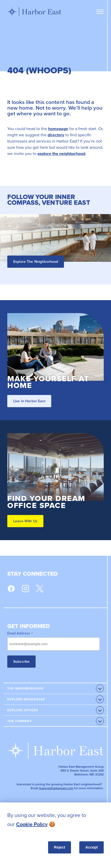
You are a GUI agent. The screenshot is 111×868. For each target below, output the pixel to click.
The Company (20, 721)
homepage (58, 129)
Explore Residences (26, 699)
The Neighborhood (25, 688)
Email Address (20, 633)
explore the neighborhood (61, 154)
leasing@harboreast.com (56, 788)
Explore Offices (23, 710)
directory (56, 135)
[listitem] (55, 820)
